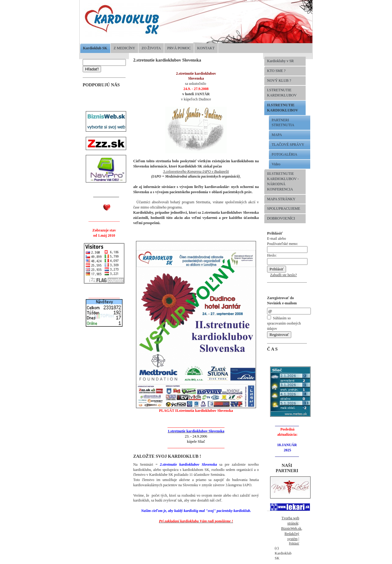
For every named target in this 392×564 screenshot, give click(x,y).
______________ (106, 195)
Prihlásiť (294, 543)
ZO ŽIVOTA (151, 48)
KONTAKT (206, 48)
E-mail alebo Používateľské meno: (287, 244)
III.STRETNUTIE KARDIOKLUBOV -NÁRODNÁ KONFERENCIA (283, 181)
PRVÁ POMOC (179, 48)
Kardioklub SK (95, 48)
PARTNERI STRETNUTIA (283, 123)
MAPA (277, 135)
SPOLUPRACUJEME (284, 209)
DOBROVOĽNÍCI (281, 218)
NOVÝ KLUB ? (279, 81)
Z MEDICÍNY (124, 48)
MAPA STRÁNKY (281, 199)
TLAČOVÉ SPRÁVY (288, 145)
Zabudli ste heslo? (283, 275)
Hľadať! (92, 69)
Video (276, 164)
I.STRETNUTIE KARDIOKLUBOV (282, 93)
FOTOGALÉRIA (285, 154)
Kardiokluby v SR (280, 61)
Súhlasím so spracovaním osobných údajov (284, 323)
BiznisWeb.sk (291, 528)
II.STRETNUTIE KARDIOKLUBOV (283, 108)
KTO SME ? (276, 71)
